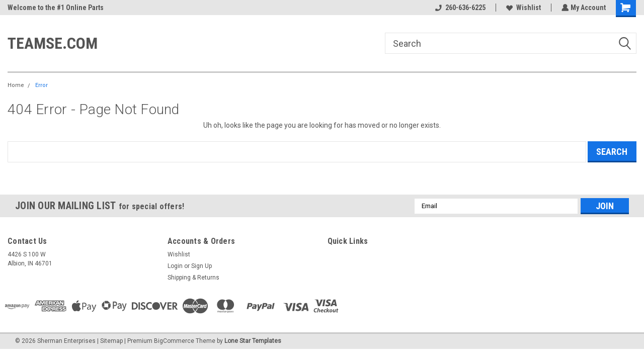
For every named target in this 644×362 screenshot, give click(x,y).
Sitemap (111, 341)
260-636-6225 (459, 8)
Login (175, 266)
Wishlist (522, 8)
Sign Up (202, 266)
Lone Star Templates (253, 341)
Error (42, 85)
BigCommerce (174, 341)
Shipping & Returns (193, 278)
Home (16, 85)
